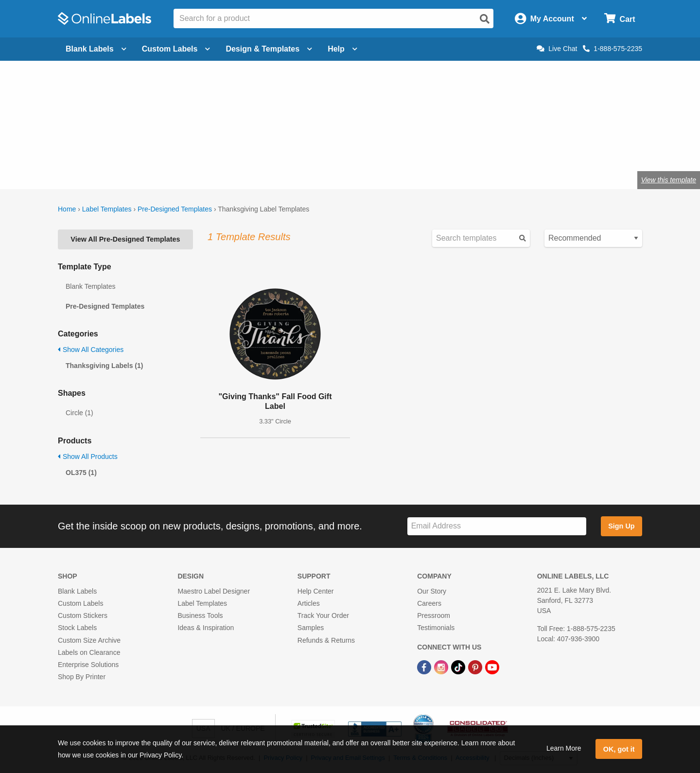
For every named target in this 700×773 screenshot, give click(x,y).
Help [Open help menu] (342, 49)
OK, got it (619, 749)
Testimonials (436, 628)
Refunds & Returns (326, 640)
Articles (309, 603)
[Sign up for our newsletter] (497, 526)
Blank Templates (90, 286)
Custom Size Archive (89, 640)
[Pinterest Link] (476, 667)
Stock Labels (77, 628)
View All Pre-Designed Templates (125, 239)
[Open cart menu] (620, 19)
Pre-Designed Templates (175, 209)
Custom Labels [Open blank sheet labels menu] (176, 49)
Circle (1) (79, 413)
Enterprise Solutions (88, 665)
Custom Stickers (83, 615)
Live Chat (557, 49)
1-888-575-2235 (612, 49)
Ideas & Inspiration (206, 628)
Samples (311, 628)
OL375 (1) (81, 473)
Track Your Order (323, 615)
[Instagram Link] (442, 667)
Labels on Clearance (89, 652)
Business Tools (200, 615)
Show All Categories (91, 350)
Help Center (316, 591)
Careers (429, 603)
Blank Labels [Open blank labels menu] (96, 49)
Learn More (564, 748)
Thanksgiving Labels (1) (104, 366)
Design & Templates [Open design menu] (269, 49)
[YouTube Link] (492, 667)
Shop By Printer (82, 677)
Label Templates (107, 209)
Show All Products (88, 457)
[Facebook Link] (425, 667)
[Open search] (485, 19)
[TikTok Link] (459, 667)
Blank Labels (77, 591)
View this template (669, 180)
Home (67, 209)
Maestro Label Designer (214, 591)
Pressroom (434, 615)
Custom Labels (80, 603)
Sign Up (621, 526)
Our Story (432, 591)
